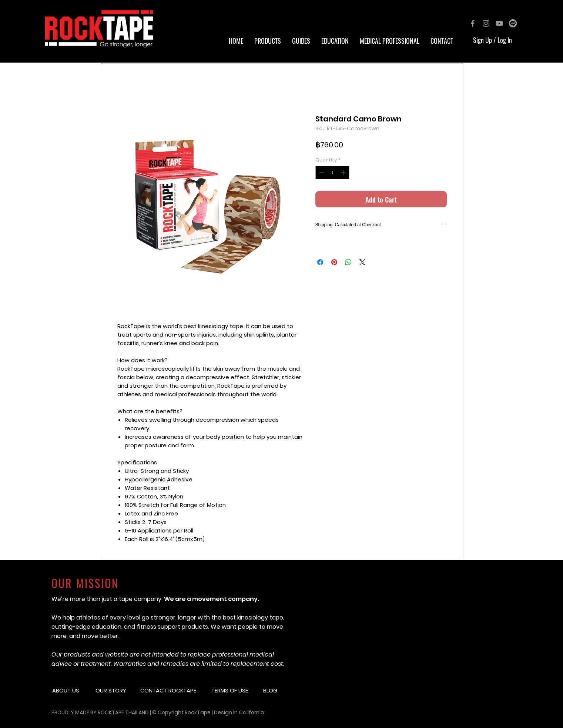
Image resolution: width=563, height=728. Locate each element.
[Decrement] (321, 173)
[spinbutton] (332, 173)
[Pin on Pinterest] (334, 262)
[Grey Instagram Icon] (486, 23)
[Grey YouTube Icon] (499, 23)
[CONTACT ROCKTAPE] (173, 690)
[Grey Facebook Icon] (473, 23)
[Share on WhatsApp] (348, 262)
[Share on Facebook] (320, 262)
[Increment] (344, 173)
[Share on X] (362, 262)
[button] (335, 41)
